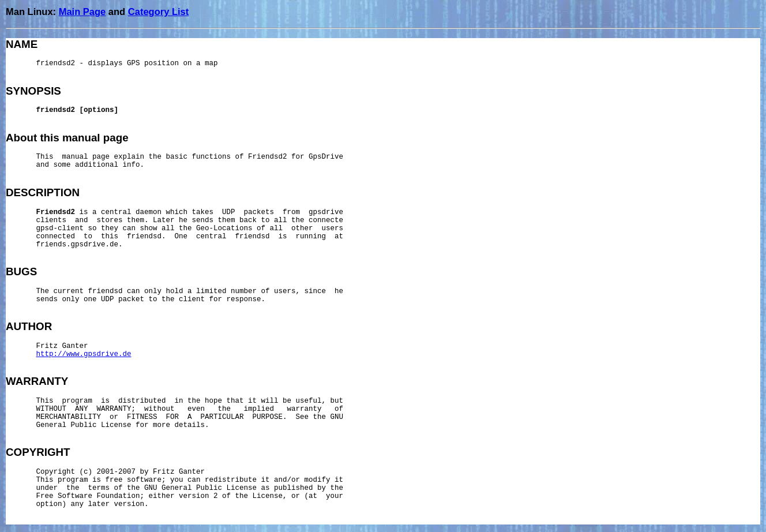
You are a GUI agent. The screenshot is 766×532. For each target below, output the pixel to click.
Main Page (82, 12)
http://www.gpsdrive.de (84, 354)
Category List (158, 12)
